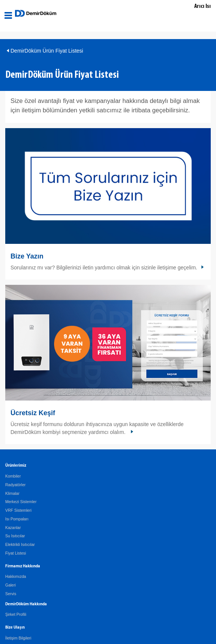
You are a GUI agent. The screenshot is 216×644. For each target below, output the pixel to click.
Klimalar (12, 493)
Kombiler (13, 476)
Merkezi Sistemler (21, 502)
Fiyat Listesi (16, 553)
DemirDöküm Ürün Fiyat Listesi (47, 51)
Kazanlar (13, 528)
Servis (11, 594)
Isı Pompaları (17, 519)
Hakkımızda (16, 576)
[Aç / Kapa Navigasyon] (8, 15)
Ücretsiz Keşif (33, 413)
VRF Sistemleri (18, 510)
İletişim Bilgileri (18, 638)
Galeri (10, 585)
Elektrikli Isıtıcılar (20, 544)
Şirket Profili (16, 614)
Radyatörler (15, 485)
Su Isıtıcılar (15, 536)
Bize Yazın (27, 256)
